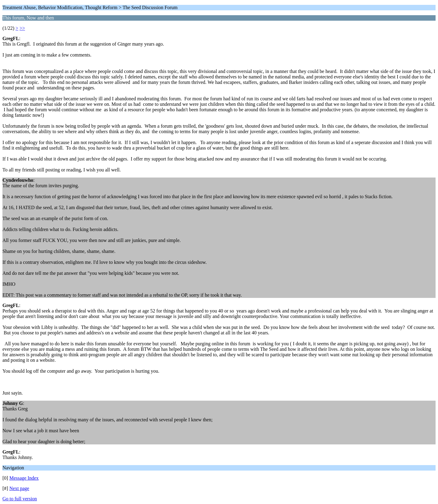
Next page (19, 488)
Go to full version (20, 499)
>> (22, 28)
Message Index (24, 478)
